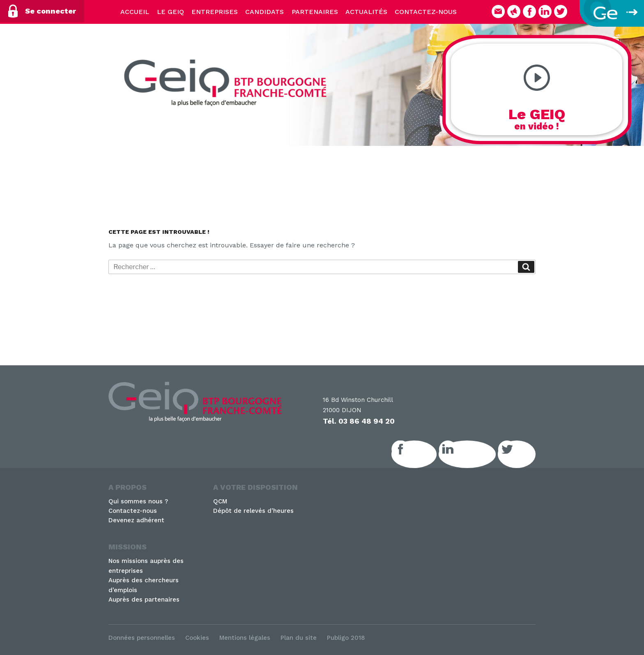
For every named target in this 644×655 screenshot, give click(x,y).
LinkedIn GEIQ (476, 454)
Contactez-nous (426, 12)
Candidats (264, 12)
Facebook (423, 454)
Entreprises (215, 12)
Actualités (366, 12)
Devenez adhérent (136, 520)
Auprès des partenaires (144, 600)
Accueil (135, 12)
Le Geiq (170, 12)
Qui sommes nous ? (138, 501)
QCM (220, 501)
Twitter (526, 454)
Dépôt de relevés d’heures (253, 511)
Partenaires (315, 12)
